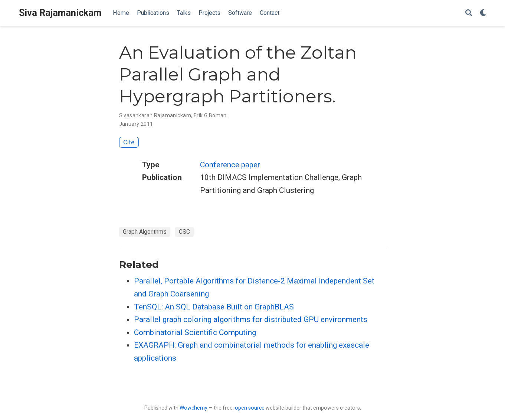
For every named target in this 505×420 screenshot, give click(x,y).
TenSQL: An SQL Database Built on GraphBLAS (214, 307)
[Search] (469, 13)
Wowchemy (194, 408)
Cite (129, 142)
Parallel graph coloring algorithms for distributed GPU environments (251, 319)
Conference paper (230, 165)
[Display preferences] (483, 13)
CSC (184, 232)
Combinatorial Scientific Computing (195, 332)
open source (250, 408)
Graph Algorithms (145, 232)
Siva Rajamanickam (60, 13)
